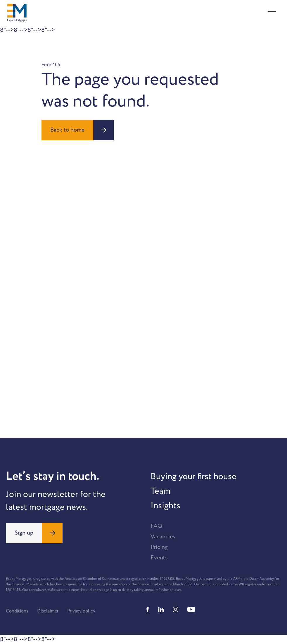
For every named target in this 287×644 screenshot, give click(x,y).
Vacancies (163, 537)
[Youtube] (191, 609)
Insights (165, 506)
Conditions (17, 611)
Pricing (159, 547)
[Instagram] (176, 609)
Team (160, 491)
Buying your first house (193, 477)
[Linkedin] (161, 609)
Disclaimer (48, 611)
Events (159, 558)
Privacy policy (81, 611)
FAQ (156, 526)
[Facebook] (148, 609)
